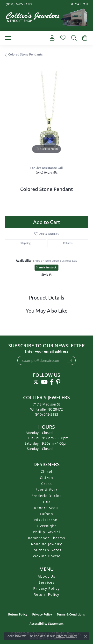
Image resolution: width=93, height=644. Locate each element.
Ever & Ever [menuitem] (47, 490)
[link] (18, 4)
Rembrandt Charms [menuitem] (47, 538)
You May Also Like (46, 311)
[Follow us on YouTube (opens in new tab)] (44, 382)
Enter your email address (47, 351)
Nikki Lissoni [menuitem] (47, 520)
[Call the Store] (46, 414)
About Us (46, 576)
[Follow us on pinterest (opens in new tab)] (58, 382)
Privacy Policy (47, 588)
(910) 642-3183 (47, 172)
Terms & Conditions (71, 614)
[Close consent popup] (86, 636)
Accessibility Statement (46, 624)
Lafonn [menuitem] (46, 514)
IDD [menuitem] (47, 502)
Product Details (47, 298)
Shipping (26, 243)
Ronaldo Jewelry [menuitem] (46, 544)
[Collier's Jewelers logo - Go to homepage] (46, 18)
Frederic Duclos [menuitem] (46, 496)
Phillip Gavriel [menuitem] (46, 532)
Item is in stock (47, 267)
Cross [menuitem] (46, 484)
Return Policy (46, 594)
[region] (46, 113)
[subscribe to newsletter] (69, 360)
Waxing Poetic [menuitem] (46, 556)
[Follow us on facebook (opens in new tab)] (52, 382)
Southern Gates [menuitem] (46, 550)
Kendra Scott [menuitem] (46, 508)
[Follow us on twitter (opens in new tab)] (36, 382)
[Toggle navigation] (8, 38)
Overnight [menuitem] (46, 526)
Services (47, 582)
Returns (68, 243)
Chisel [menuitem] (46, 472)
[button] (77, 4)
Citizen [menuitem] (46, 478)
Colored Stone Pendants (25, 54)
